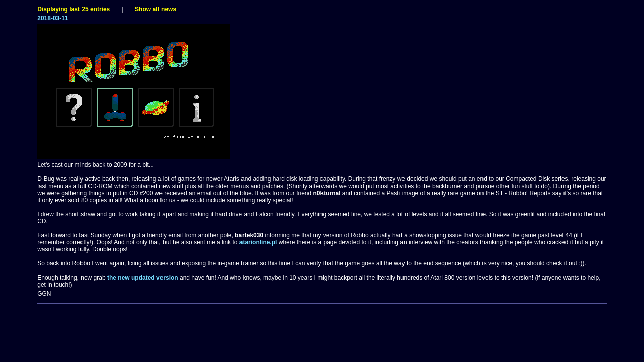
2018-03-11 (53, 18)
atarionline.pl (258, 242)
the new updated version (143, 278)
